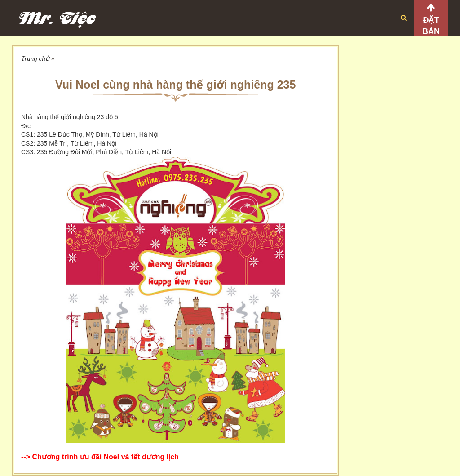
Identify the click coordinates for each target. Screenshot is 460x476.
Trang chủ (35, 58)
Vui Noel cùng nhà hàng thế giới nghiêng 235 (175, 85)
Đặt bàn (431, 26)
